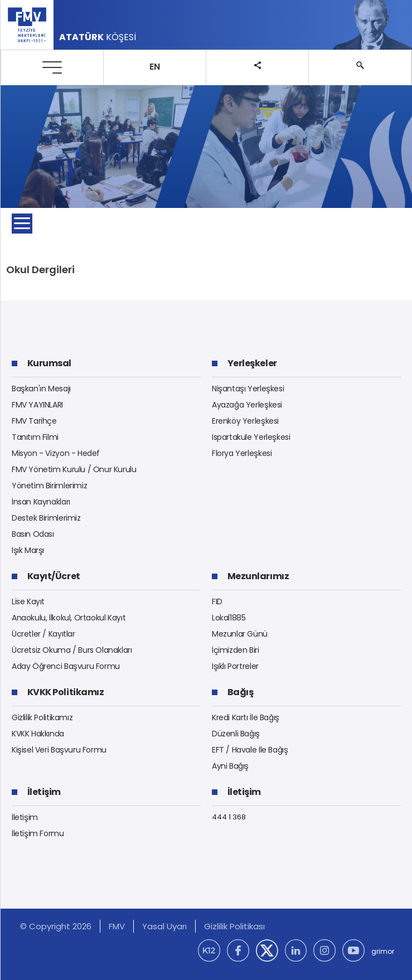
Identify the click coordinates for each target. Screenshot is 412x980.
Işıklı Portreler (235, 666)
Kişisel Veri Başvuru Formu (59, 750)
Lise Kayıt (28, 601)
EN (155, 67)
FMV (117, 926)
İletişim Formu (38, 833)
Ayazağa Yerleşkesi (247, 405)
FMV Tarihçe (34, 421)
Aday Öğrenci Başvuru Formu (66, 666)
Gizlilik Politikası (234, 926)
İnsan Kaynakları (41, 502)
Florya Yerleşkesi (242, 453)
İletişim (25, 817)
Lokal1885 (229, 618)
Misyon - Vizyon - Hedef (56, 453)
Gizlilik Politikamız (42, 717)
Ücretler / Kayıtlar (43, 634)
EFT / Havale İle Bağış (250, 750)
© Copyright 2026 (56, 926)
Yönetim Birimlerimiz (49, 486)
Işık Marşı (28, 550)
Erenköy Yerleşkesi (245, 421)
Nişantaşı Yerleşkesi (248, 389)
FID (217, 601)
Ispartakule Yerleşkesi (251, 437)
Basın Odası (33, 534)
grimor (383, 951)
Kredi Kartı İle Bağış (246, 717)
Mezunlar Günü (240, 634)
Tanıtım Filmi (35, 437)
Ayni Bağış (230, 766)
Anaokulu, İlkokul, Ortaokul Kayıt (69, 618)
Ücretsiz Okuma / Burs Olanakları (72, 650)
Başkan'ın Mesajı (41, 389)
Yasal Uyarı (164, 926)
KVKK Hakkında (38, 734)
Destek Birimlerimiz (46, 518)
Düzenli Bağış (236, 734)
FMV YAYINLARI (37, 405)
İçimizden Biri (236, 650)
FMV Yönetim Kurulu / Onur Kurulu (74, 469)
